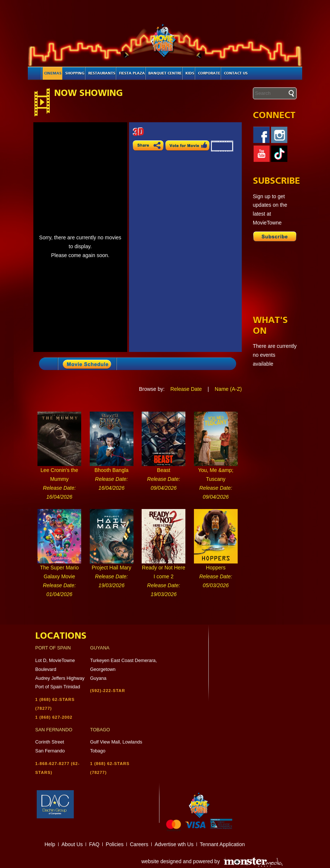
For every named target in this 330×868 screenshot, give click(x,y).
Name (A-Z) (228, 389)
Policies (115, 844)
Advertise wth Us (174, 844)
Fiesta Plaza (132, 73)
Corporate (209, 73)
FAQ (94, 844)
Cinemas (53, 73)
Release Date (186, 389)
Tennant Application (222, 844)
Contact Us (236, 73)
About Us (72, 844)
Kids (190, 73)
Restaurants (102, 73)
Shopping (75, 73)
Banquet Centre (165, 73)
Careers (139, 844)
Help (50, 844)
